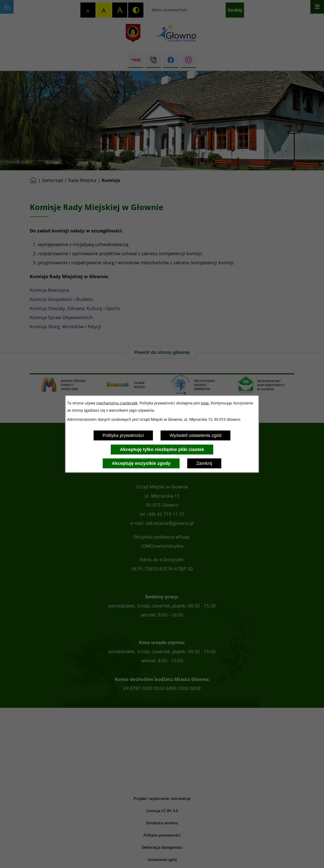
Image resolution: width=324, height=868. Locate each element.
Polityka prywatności (123, 435)
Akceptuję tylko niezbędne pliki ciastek (162, 449)
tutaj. (205, 403)
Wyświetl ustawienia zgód (195, 435)
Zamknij (204, 463)
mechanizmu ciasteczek (117, 403)
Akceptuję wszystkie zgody (141, 463)
